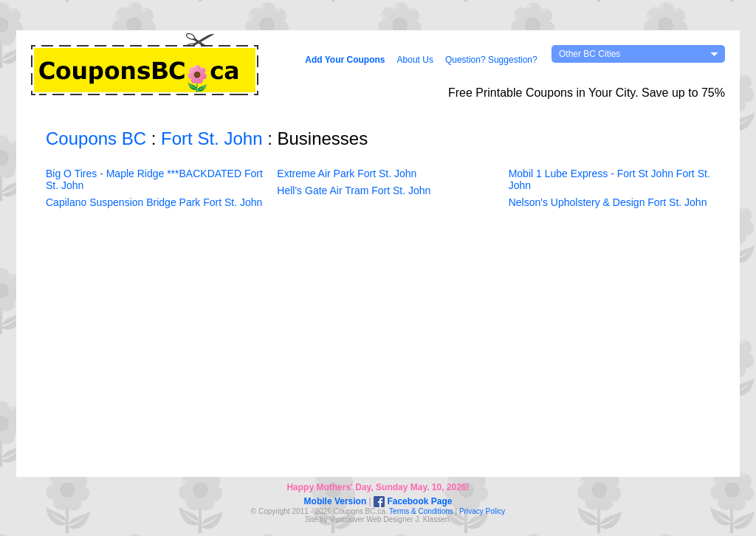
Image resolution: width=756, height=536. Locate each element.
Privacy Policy (482, 511)
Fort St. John (212, 138)
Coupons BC (96, 138)
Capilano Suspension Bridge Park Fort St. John (154, 202)
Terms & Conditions (421, 511)
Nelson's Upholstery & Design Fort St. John (608, 202)
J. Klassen (432, 519)
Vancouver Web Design (368, 519)
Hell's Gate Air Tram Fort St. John (354, 190)
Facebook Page (413, 501)
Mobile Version (336, 501)
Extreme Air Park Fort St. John (347, 173)
